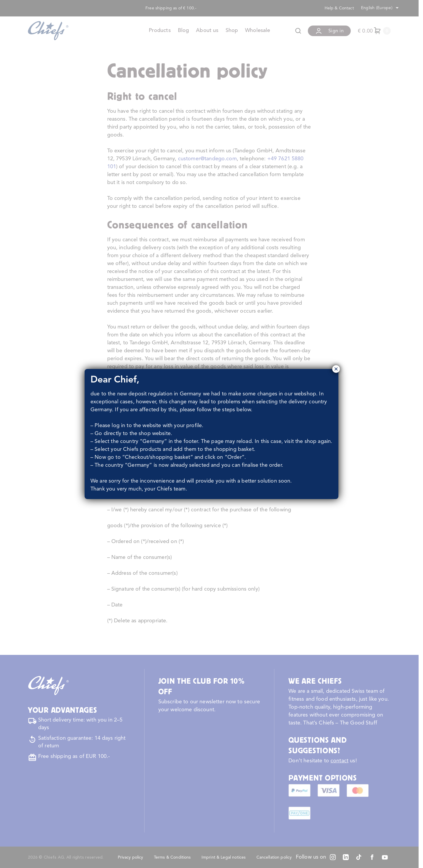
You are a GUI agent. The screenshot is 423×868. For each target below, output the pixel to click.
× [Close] (336, 369)
